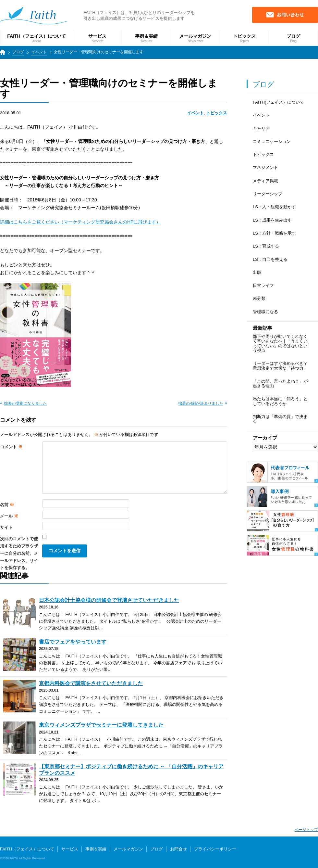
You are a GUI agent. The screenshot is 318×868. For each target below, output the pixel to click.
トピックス (217, 113)
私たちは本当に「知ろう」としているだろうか (280, 401)
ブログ (18, 52)
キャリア (261, 128)
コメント (11, 447)
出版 (257, 272)
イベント (39, 52)
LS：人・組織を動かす (274, 207)
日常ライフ (263, 285)
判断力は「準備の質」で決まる (280, 419)
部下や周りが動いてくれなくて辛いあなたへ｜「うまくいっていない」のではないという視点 (280, 343)
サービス (70, 849)
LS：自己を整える (270, 259)
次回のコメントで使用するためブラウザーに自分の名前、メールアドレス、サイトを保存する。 (19, 553)
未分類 (259, 298)
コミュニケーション (272, 141)
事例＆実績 (96, 849)
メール (9, 516)
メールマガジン (128, 849)
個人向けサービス (291, 854)
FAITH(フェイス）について (278, 102)
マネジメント (265, 167)
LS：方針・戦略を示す (274, 233)
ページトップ (306, 830)
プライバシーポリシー (215, 849)
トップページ (2, 55)
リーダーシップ (268, 194)
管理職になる (265, 312)
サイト (6, 527)
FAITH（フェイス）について (27, 849)
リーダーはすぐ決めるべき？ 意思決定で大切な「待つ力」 (280, 366)
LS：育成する (266, 246)
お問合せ (178, 849)
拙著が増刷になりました (25, 403)
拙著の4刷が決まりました (201, 403)
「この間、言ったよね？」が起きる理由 (280, 383)
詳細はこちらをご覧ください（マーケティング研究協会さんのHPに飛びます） (80, 222)
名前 (7, 505)
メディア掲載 (265, 181)
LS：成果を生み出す (272, 220)
